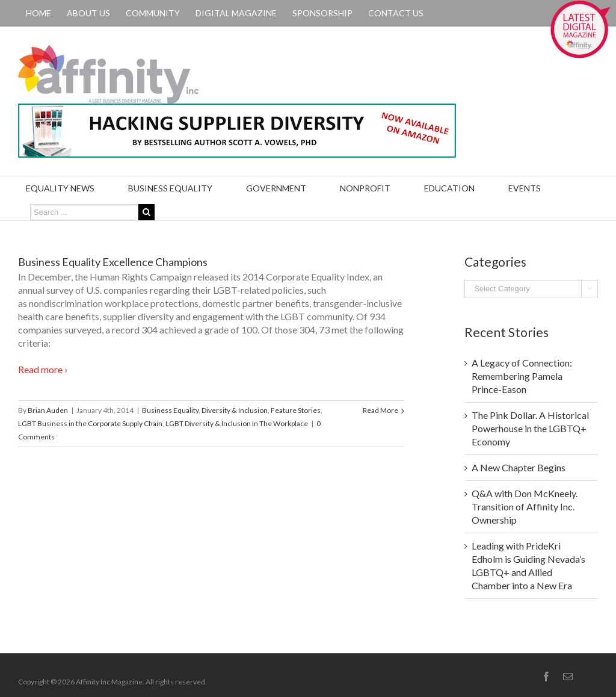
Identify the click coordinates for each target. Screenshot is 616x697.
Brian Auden (48, 410)
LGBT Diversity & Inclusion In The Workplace (237, 423)
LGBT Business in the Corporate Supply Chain (90, 423)
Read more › (43, 369)
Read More (380, 410)
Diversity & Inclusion (235, 410)
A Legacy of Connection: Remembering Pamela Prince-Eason (522, 376)
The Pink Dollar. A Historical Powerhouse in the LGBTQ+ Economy (530, 428)
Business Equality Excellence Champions (113, 262)
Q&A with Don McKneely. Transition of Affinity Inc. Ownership (525, 506)
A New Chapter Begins (519, 467)
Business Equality (170, 410)
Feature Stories (296, 410)
